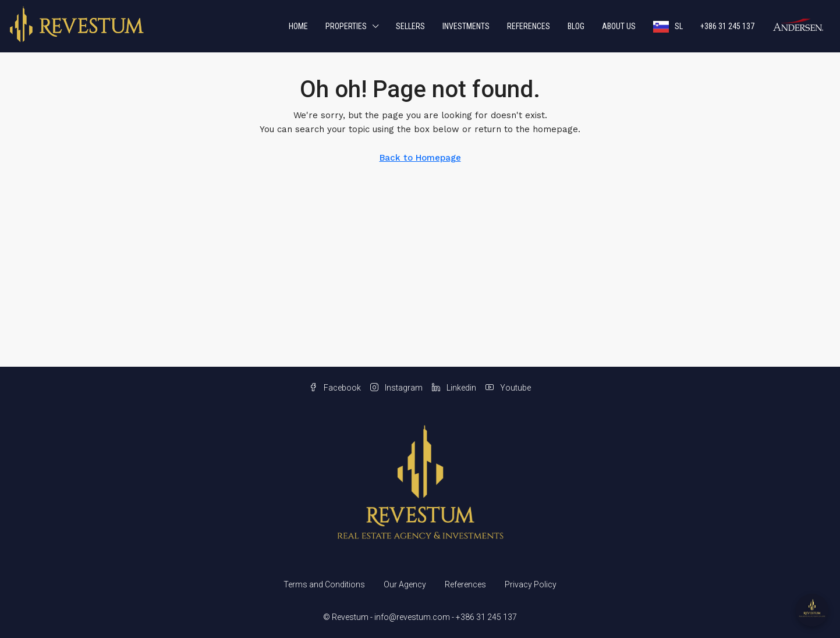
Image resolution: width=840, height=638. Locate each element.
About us (619, 26)
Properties (346, 26)
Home (298, 26)
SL (679, 26)
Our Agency (405, 584)
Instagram (396, 388)
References (529, 26)
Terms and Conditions (324, 584)
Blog (576, 26)
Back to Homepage (420, 158)
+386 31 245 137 (727, 26)
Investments (466, 26)
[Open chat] (812, 610)
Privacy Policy (531, 584)
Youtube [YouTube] (508, 388)
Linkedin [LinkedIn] (454, 388)
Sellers (410, 26)
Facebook (335, 388)
